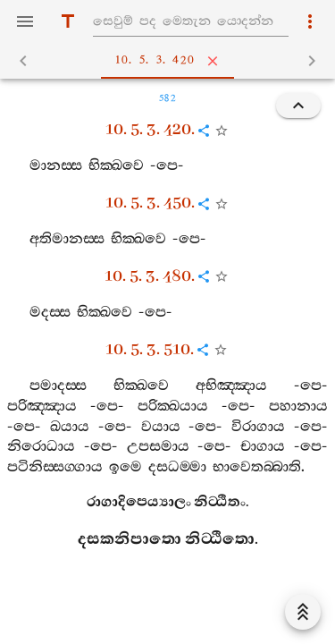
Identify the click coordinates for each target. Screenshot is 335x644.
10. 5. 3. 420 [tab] (171, 61)
